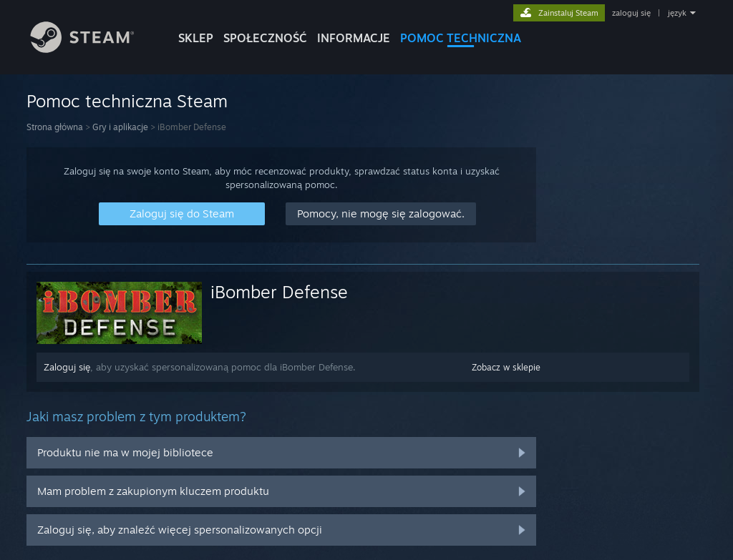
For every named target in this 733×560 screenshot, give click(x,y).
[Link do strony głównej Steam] (93, 49)
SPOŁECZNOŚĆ (265, 38)
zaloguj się (631, 13)
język (677, 13)
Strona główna (55, 127)
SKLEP (196, 38)
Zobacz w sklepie (506, 367)
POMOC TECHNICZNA (461, 38)
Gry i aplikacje (120, 127)
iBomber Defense (279, 292)
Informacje (354, 38)
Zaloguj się (67, 367)
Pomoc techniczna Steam (127, 101)
